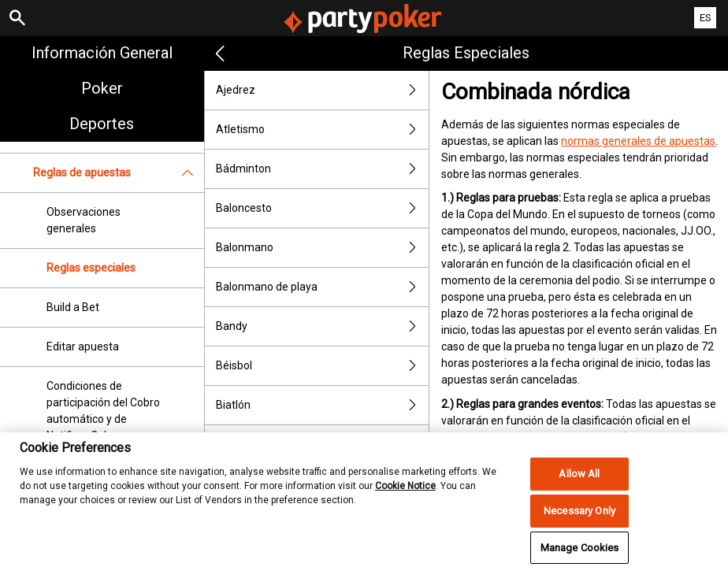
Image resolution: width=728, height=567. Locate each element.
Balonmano (323, 248)
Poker (102, 88)
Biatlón (323, 405)
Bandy (323, 326)
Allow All (579, 487)
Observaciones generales (84, 220)
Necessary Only (579, 524)
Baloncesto (323, 208)
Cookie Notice (405, 498)
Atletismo (323, 130)
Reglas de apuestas (119, 173)
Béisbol (323, 366)
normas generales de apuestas (638, 141)
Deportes (102, 124)
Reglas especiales (91, 268)
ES (706, 18)
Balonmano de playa (323, 287)
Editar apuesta (83, 346)
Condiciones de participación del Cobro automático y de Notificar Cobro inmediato (103, 419)
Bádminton (323, 169)
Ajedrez (323, 90)
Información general (102, 53)
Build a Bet (73, 307)
